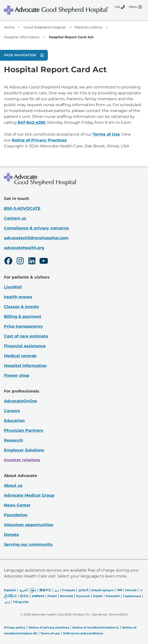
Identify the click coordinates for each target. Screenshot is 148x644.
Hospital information (22, 37)
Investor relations (22, 460)
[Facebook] (8, 262)
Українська (132, 596)
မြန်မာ (33, 590)
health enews (18, 297)
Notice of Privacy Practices (39, 140)
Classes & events (21, 307)
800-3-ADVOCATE (22, 208)
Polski (52, 596)
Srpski (98, 596)
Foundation (16, 515)
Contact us (15, 218)
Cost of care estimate (26, 336)
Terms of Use (106, 134)
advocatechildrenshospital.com (36, 238)
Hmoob (131, 590)
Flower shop (17, 375)
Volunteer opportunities (29, 525)
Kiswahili (113, 596)
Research (13, 440)
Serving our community (28, 544)
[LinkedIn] (32, 262)
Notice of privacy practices (49, 627)
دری (57, 590)
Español (10, 590)
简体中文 (45, 590)
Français (69, 590)
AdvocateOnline (20, 401)
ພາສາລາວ (38, 596)
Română (67, 596)
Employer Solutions (24, 450)
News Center (17, 505)
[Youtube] (44, 262)
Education (14, 421)
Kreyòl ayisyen (102, 590)
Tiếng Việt (21, 602)
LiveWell (13, 287)
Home (9, 27)
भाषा (119, 590)
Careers (12, 411)
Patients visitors (88, 27)
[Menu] (135, 7)
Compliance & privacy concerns (36, 228)
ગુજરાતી (83, 590)
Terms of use (50, 633)
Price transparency (23, 326)
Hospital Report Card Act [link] (71, 37)
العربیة (23, 590)
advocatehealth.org (24, 248)
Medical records (20, 356)
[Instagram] (20, 262)
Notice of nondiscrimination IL (96, 627)
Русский (83, 596)
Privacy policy (15, 627)
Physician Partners (24, 430)
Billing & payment (23, 316)
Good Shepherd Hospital (45, 27)
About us (13, 485)
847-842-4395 (32, 122)
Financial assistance (25, 346)
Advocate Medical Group (29, 495)
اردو (7, 602)
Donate (11, 535)
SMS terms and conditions (83, 633)
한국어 (24, 596)
